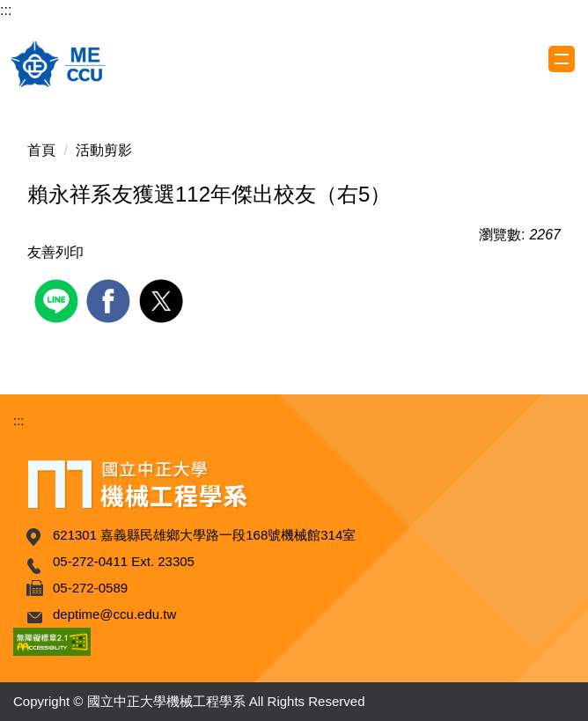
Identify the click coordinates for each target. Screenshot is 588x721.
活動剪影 (104, 150)
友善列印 (55, 252)
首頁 (41, 150)
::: (6, 10)
